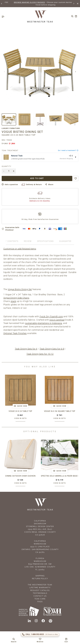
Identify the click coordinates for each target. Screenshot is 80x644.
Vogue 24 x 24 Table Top (20, 411)
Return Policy (40, 579)
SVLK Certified (57, 320)
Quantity (6, 166)
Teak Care (40, 599)
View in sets (20, 418)
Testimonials (40, 593)
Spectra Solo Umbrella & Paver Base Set (60, 476)
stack (13, 301)
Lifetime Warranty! (40, 588)
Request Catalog (40, 590)
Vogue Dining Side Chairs (16, 298)
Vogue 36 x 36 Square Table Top (60, 411)
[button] (2, 4)
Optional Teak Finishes (15, 333)
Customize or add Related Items (20, 249)
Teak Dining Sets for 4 (26, 349)
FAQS (40, 602)
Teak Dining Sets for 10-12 (40, 354)
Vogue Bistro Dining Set (20, 289)
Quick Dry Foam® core (51, 316)
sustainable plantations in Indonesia (44, 323)
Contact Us (40, 596)
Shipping (40, 576)
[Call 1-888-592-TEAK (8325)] (40, 634)
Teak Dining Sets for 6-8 (52, 349)
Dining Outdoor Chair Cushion (20, 476)
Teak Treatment (10, 151)
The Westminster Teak (40, 585)
